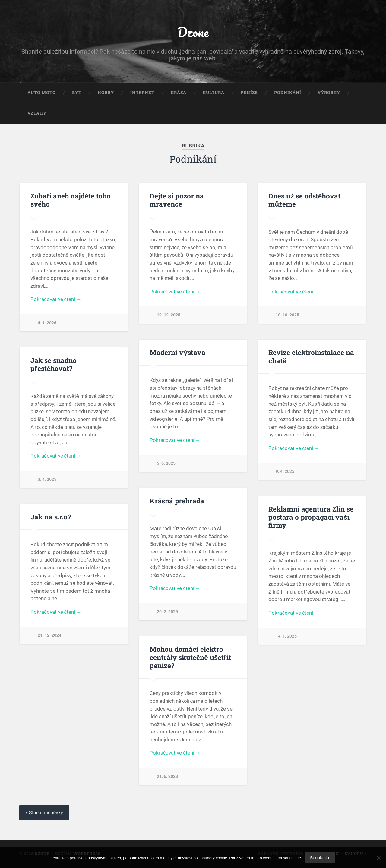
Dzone (193, 32)
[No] (378, 858)
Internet (142, 93)
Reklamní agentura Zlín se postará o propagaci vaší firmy (311, 517)
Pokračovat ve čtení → (56, 299)
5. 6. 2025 (166, 464)
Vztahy (37, 113)
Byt (77, 93)
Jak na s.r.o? (51, 517)
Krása (179, 93)
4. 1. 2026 (47, 323)
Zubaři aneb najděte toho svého (71, 200)
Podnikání (288, 93)
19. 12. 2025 (169, 315)
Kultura (214, 93)
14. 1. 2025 (286, 637)
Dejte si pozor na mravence (177, 200)
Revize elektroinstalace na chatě (311, 357)
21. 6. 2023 (167, 777)
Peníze (249, 93)
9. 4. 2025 (285, 472)
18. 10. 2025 (287, 315)
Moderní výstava (177, 353)
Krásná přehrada (177, 501)
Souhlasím (320, 858)
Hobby (106, 93)
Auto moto (42, 93)
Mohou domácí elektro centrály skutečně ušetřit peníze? (190, 657)
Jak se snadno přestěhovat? (54, 364)
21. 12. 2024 (49, 636)
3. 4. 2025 (47, 480)
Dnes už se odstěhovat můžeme (304, 200)
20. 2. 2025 (167, 612)
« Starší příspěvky (44, 813)
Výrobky (329, 93)
